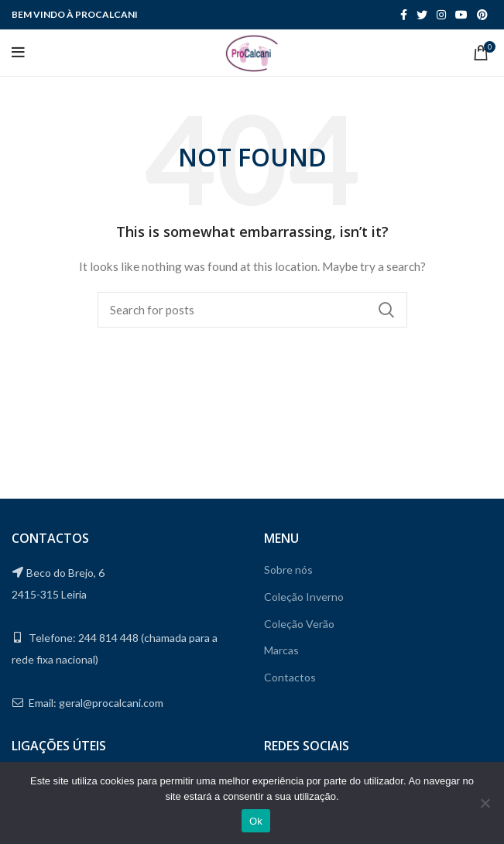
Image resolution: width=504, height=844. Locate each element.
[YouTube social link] (461, 15)
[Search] (252, 310)
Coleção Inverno (304, 597)
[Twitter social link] (422, 15)
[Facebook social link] (404, 15)
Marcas (281, 650)
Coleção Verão (299, 624)
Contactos (290, 677)
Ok (256, 821)
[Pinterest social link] (482, 15)
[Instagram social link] (441, 15)
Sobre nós (288, 570)
